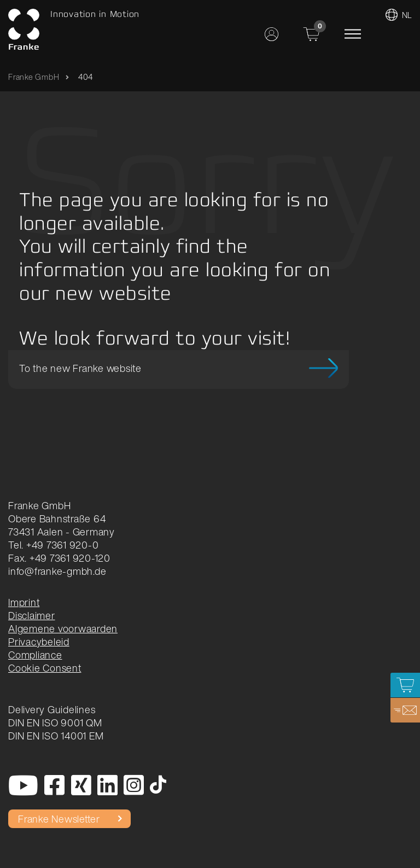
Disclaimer (32, 615)
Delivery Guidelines (52, 709)
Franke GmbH (34, 77)
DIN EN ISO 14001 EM (56, 736)
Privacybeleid (39, 642)
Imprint (24, 602)
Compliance (35, 655)
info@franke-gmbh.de (57, 571)
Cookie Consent (45, 668)
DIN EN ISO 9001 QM (55, 723)
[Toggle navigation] (353, 34)
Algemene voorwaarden (63, 628)
